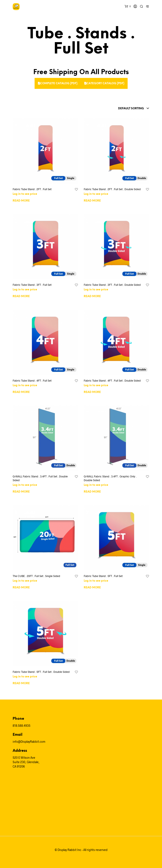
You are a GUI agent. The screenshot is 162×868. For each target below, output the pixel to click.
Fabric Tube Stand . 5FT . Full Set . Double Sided (41, 672)
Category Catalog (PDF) (104, 83)
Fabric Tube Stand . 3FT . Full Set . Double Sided (112, 285)
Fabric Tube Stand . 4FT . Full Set (32, 381)
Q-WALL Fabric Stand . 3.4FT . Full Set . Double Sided (40, 478)
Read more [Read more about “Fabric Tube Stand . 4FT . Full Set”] (21, 392)
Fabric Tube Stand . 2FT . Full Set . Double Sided (112, 189)
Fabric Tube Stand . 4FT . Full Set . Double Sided (112, 381)
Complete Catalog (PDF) (58, 83)
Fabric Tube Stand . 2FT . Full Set (32, 189)
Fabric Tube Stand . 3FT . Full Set (32, 285)
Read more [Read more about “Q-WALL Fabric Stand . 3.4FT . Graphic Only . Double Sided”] (92, 492)
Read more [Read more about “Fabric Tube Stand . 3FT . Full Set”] (21, 296)
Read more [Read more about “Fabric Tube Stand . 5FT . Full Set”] (92, 588)
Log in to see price (25, 194)
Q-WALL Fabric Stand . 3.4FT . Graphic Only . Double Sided (110, 478)
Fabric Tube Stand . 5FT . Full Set (103, 576)
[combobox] (124, 109)
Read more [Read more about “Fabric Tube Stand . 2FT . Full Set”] (21, 201)
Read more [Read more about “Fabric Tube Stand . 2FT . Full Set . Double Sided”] (92, 201)
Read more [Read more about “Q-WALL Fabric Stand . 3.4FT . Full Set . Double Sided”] (21, 492)
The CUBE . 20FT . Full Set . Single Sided (36, 576)
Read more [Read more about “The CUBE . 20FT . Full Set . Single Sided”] (21, 588)
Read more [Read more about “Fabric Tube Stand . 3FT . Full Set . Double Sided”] (92, 296)
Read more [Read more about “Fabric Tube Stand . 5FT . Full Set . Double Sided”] (21, 683)
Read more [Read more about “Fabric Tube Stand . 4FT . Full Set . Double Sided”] (92, 392)
